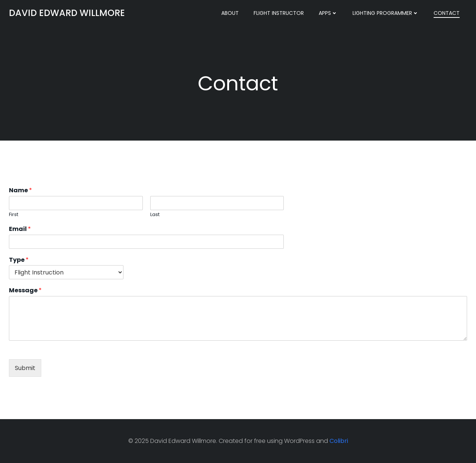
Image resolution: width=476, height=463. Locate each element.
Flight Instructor (279, 13)
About (230, 13)
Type (19, 260)
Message (25, 291)
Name (20, 191)
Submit (25, 368)
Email (20, 229)
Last (155, 215)
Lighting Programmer (386, 13)
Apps (328, 13)
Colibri (339, 441)
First (14, 215)
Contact (447, 13)
